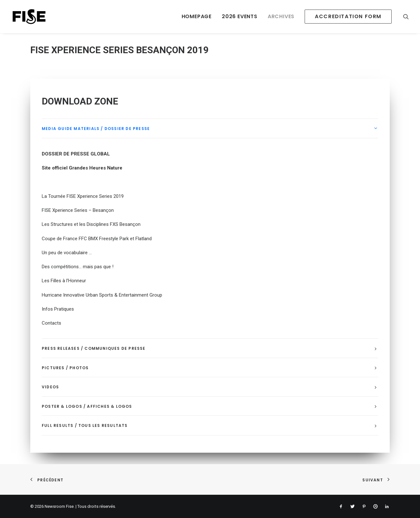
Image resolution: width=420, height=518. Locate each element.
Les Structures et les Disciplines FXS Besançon (91, 224)
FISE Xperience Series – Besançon (78, 210)
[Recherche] (406, 17)
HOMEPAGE (197, 16)
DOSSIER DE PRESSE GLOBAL (76, 154)
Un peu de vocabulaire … (67, 253)
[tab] (210, 129)
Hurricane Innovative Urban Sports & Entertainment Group (102, 295)
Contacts (51, 323)
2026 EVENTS (240, 16)
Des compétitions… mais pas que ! (78, 267)
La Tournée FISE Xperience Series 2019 (83, 196)
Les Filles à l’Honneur (64, 281)
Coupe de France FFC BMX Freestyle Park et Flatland (97, 239)
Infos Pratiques (58, 309)
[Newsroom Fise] (29, 17)
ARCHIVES (281, 16)
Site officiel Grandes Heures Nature (82, 168)
